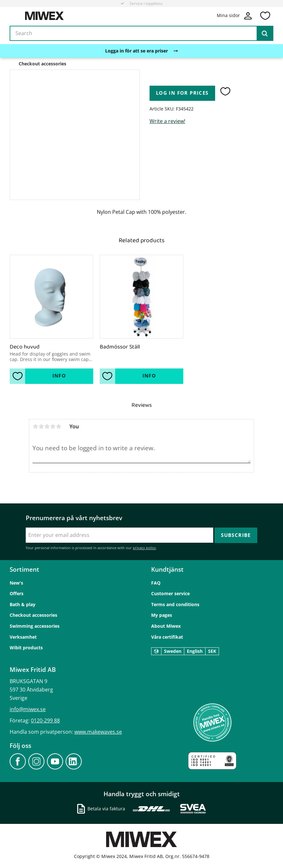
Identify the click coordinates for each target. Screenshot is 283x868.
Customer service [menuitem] (170, 593)
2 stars (41, 426)
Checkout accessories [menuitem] (33, 615)
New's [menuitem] (16, 583)
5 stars (59, 426)
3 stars (47, 426)
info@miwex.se (28, 709)
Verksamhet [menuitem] (23, 637)
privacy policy (144, 548)
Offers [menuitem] (17, 593)
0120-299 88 (45, 720)
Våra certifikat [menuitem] (167, 637)
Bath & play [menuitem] (23, 604)
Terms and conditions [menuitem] (175, 604)
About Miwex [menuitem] (166, 626)
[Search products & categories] (141, 33)
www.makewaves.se (98, 732)
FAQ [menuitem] (156, 583)
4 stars (53, 426)
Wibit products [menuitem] (26, 648)
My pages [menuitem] (162, 615)
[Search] (265, 33)
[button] (265, 16)
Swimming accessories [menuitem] (35, 626)
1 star (35, 426)
